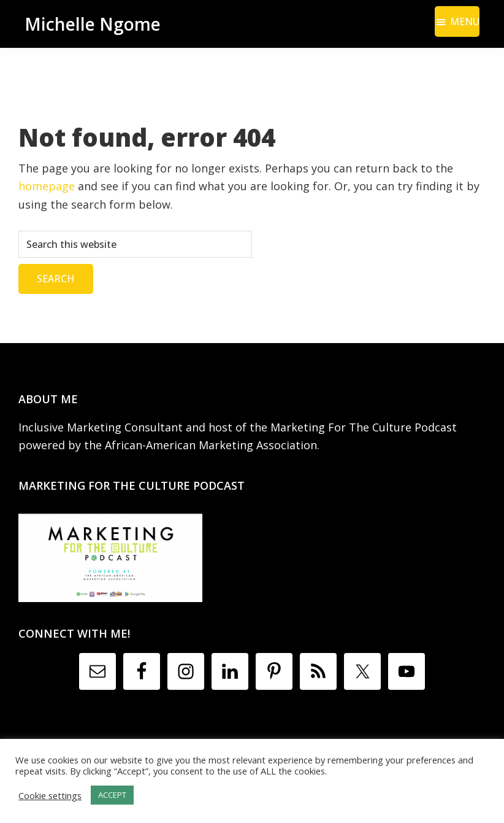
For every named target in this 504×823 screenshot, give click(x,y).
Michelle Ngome (93, 24)
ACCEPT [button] (112, 795)
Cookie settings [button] (50, 795)
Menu (465, 21)
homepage (47, 186)
